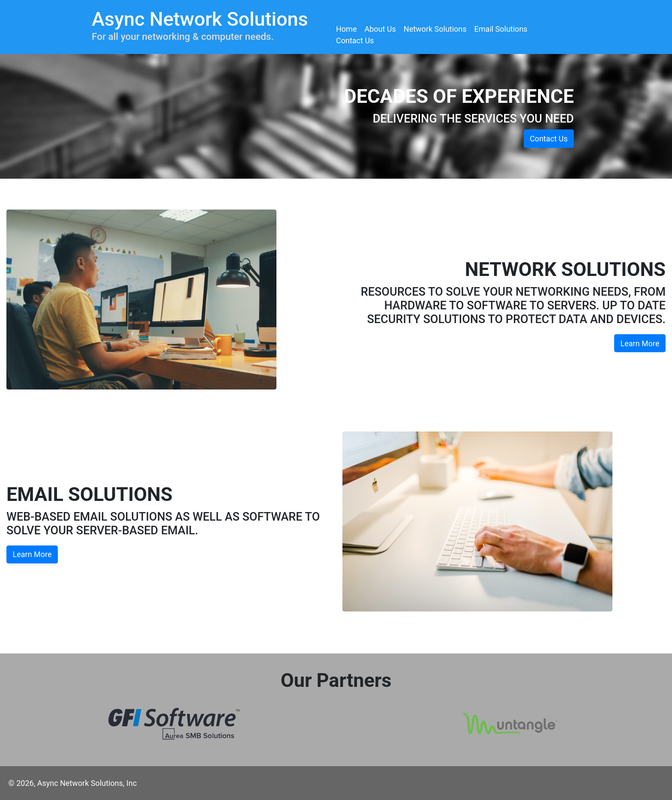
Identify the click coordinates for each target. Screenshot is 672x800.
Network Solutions (435, 29)
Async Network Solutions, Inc (87, 783)
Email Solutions (501, 29)
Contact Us (355, 40)
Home (346, 29)
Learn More (640, 343)
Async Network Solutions (200, 19)
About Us (380, 29)
